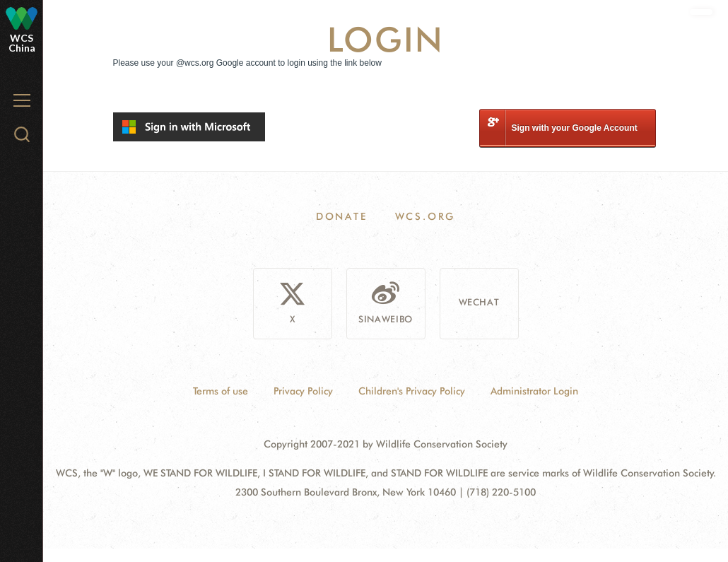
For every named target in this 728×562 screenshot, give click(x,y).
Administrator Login (534, 391)
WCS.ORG (425, 216)
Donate (342, 216)
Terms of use (221, 391)
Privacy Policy (303, 391)
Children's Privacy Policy (412, 391)
